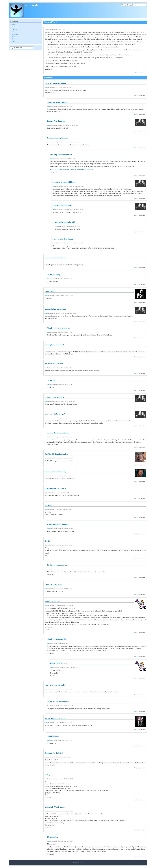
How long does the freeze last (61, 155)
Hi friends (48, 505)
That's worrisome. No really (58, 102)
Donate (14, 41)
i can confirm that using (56, 121)
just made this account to (54, 364)
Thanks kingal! (53, 736)
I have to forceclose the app (63, 239)
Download (15, 29)
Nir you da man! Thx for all (55, 718)
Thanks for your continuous (55, 258)
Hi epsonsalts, (52, 837)
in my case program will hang (64, 182)
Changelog (15, 34)
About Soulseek (16, 27)
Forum (14, 32)
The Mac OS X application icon (56, 454)
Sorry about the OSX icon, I (55, 489)
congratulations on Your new (55, 309)
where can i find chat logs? (55, 414)
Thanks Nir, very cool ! (53, 585)
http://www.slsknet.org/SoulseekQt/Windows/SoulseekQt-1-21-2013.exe (71, 169)
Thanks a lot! (50, 291)
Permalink (47, 87)
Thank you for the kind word (58, 702)
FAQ (13, 37)
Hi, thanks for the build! (54, 753)
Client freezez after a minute (55, 83)
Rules (13, 39)
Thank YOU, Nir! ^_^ (58, 663)
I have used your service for (55, 685)
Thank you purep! (54, 275)
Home (14, 25)
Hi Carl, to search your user (58, 565)
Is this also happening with (65, 222)
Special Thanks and (52, 601)
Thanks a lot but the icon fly (55, 472)
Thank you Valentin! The (57, 639)
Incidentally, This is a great (55, 807)
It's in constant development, (58, 524)
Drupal (81, 863)
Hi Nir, (47, 541)
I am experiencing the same (58, 138)
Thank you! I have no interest (58, 328)
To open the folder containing (58, 433)
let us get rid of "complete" (55, 397)
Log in (136, 72)
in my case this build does (62, 206)
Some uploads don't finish (54, 345)
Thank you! (52, 380)
